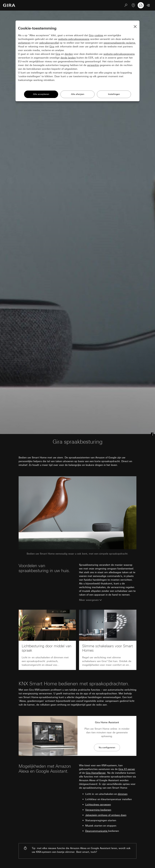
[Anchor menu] (152, 434)
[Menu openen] (148, 5)
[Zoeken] (126, 5)
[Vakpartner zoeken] (133, 5)
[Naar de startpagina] (9, 5)
